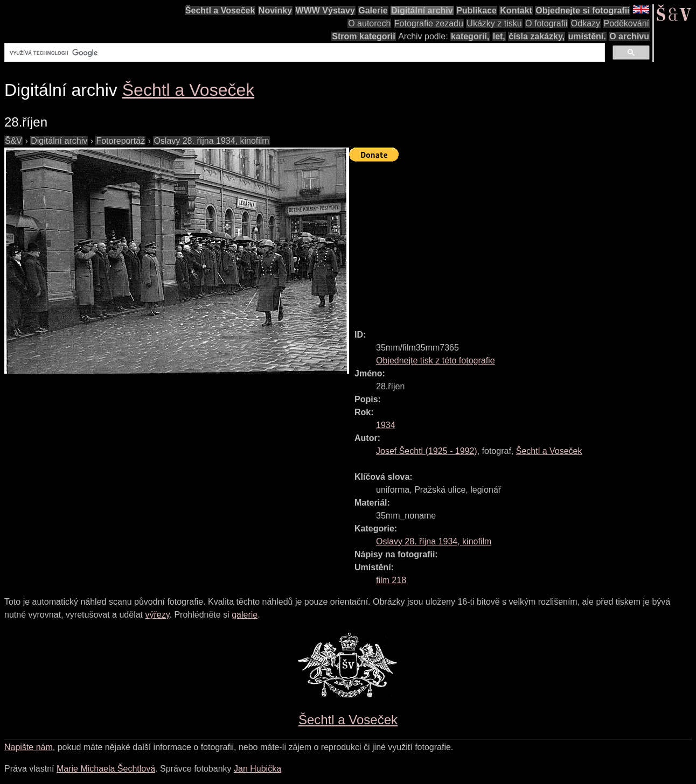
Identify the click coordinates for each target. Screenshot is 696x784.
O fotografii (546, 23)
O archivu (629, 36)
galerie (245, 615)
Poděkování (626, 23)
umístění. (587, 36)
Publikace (476, 10)
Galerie (373, 10)
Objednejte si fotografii (582, 10)
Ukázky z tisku (494, 23)
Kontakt (516, 10)
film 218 (391, 580)
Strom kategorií (363, 36)
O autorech (369, 23)
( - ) (427, 451)
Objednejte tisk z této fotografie (436, 360)
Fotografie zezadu (429, 23)
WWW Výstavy (325, 10)
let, (499, 36)
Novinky (275, 10)
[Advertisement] (523, 241)
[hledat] (304, 53)
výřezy (157, 615)
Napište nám (29, 747)
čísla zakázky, (537, 36)
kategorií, (470, 36)
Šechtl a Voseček (220, 10)
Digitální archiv (422, 10)
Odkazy (586, 23)
